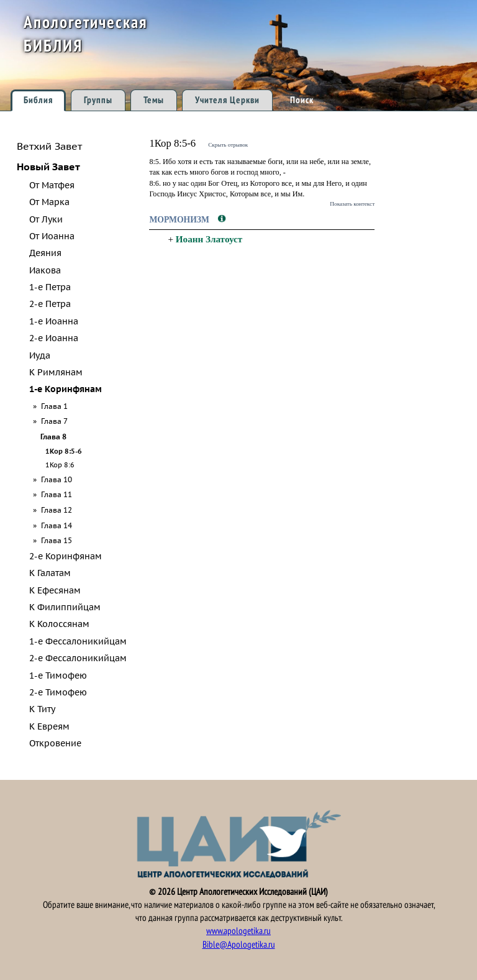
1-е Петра (50, 287)
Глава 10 (57, 479)
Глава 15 (57, 540)
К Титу (42, 709)
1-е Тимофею (58, 675)
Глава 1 (54, 406)
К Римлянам (56, 372)
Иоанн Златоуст (209, 239)
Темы (154, 100)
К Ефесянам (55, 590)
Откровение (55, 743)
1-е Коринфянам (66, 389)
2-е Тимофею (58, 692)
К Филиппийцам (65, 607)
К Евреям (49, 726)
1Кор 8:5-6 (64, 451)
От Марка (49, 202)
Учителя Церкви (227, 100)
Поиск (302, 100)
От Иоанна (52, 236)
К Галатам (50, 573)
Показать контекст (352, 204)
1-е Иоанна (54, 321)
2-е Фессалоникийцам (78, 658)
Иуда (40, 355)
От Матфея (52, 185)
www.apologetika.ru (238, 931)
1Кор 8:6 (60, 465)
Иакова (45, 270)
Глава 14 (57, 525)
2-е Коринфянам (66, 556)
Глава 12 (57, 510)
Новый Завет (48, 167)
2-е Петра (50, 304)
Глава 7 (54, 421)
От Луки (46, 219)
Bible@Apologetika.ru (239, 945)
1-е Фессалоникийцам (78, 641)
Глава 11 (57, 494)
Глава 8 (53, 436)
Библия (38, 100)
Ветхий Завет (49, 146)
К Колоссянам (59, 624)
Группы (98, 100)
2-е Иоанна (54, 338)
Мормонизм (180, 220)
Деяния (45, 253)
